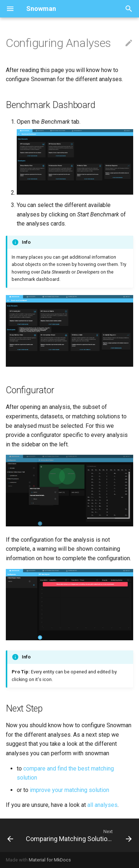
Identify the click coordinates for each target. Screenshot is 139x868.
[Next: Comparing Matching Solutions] (78, 835)
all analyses (102, 805)
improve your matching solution (69, 790)
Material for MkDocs (50, 860)
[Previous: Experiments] (10, 835)
